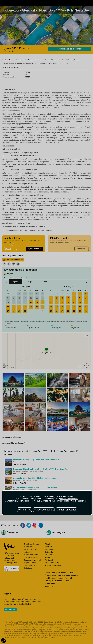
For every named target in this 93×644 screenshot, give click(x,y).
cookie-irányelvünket (69, 499)
